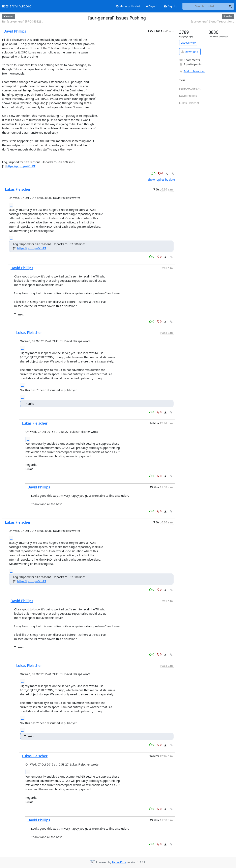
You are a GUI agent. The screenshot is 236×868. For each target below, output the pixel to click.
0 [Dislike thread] (161, 173)
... (11, 205)
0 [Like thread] (153, 173)
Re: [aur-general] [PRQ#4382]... (23, 21)
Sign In (152, 6)
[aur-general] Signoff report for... (212, 21)
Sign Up (171, 6)
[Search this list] (205, 6)
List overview (188, 43)
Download (190, 52)
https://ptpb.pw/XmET (21, 166)
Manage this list (128, 6)
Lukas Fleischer (18, 189)
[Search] (230, 6)
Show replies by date (161, 180)
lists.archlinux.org (17, 6)
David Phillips (15, 31)
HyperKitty (119, 862)
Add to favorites (192, 71)
